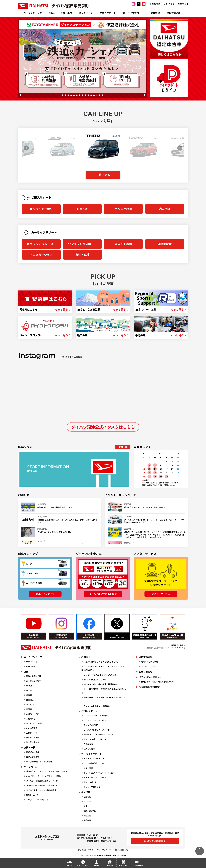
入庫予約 (110, 865)
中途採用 (87, 820)
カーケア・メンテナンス (94, 759)
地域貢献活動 (174, 13)
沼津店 (29, 686)
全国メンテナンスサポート (95, 777)
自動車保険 (165, 244)
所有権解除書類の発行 (150, 687)
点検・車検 (66, 13)
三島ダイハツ (32, 733)
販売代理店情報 (33, 742)
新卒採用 (87, 816)
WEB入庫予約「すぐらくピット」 (40, 762)
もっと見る (62, 309)
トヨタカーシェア (41, 255)
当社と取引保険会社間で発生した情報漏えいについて (104, 691)
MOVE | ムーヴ (32, 795)
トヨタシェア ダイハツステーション (99, 773)
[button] (25, 148)
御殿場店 (30, 700)
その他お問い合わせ (137, 865)
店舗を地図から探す (35, 676)
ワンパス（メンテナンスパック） (98, 730)
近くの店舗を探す (34, 681)
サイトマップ (102, 850)
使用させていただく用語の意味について (158, 682)
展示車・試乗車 (33, 662)
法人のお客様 (123, 244)
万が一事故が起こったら (94, 763)
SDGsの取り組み (91, 811)
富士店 (29, 690)
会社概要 (87, 801)
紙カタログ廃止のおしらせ (95, 680)
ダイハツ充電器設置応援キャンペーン (42, 781)
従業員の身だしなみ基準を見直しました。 (101, 662)
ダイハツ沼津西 (33, 738)
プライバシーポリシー (150, 677)
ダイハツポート (90, 782)
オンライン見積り (41, 209)
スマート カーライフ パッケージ (97, 716)
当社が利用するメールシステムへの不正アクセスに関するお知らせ (104, 668)
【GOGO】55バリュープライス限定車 (42, 785)
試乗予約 (82, 209)
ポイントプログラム (92, 787)
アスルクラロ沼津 (149, 666)
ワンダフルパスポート (82, 244)
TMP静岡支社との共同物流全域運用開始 (101, 684)
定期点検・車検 (33, 752)
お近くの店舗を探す (155, 841)
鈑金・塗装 (88, 768)
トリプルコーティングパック (38, 800)
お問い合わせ (183, 4)
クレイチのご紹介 (91, 725)
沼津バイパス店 (33, 714)
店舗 (51, 13)
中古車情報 (31, 666)
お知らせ (86, 657)
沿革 (86, 806)
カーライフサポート (133, 13)
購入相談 (165, 209)
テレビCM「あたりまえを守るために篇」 (101, 675)
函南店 (29, 695)
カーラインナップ (33, 13)
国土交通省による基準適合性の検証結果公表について (104, 699)
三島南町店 (31, 719)
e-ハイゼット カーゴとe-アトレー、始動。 (44, 776)
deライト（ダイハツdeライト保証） (99, 735)
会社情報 (155, 13)
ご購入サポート (108, 13)
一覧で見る (103, 175)
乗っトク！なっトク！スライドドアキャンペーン (47, 771)
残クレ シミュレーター (41, 244)
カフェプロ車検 (33, 757)
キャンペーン (86, 13)
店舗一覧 (123, 447)
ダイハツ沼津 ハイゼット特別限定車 (41, 790)
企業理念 (87, 797)
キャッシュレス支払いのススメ (97, 706)
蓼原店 (29, 709)
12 (94, 95)
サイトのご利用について (119, 850)
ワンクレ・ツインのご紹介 (95, 720)
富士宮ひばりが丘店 (35, 723)
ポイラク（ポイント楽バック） (97, 739)
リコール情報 (169, 4)
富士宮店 (30, 704)
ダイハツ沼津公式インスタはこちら (103, 427)
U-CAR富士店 (32, 728)
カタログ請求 (155, 4)
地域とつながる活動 (149, 662)
